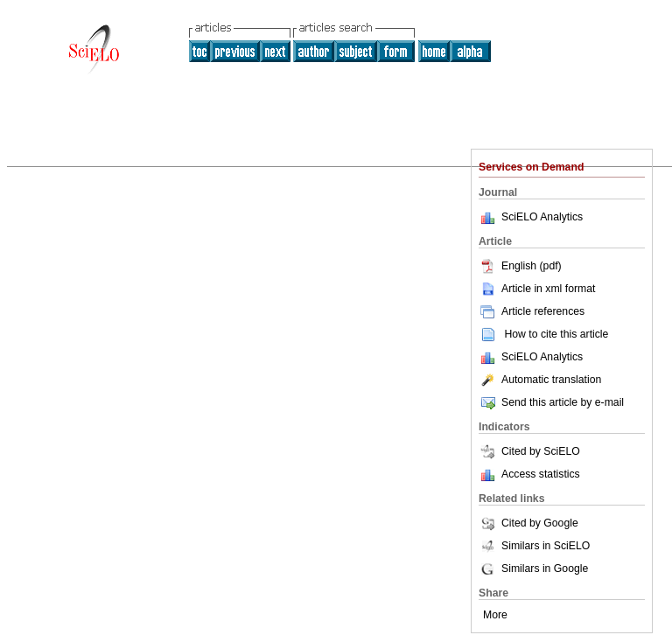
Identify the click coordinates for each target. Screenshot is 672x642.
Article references (532, 311)
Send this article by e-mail (551, 402)
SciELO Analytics (542, 217)
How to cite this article (556, 334)
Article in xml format (537, 289)
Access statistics (541, 474)
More (495, 615)
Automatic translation (540, 380)
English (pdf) (520, 266)
